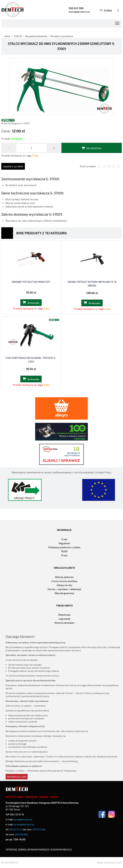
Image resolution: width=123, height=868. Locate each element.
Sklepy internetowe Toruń (109, 863)
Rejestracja (64, 615)
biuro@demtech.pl (79, 12)
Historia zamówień (64, 623)
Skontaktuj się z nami (17, 777)
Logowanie (64, 619)
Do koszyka (94, 148)
